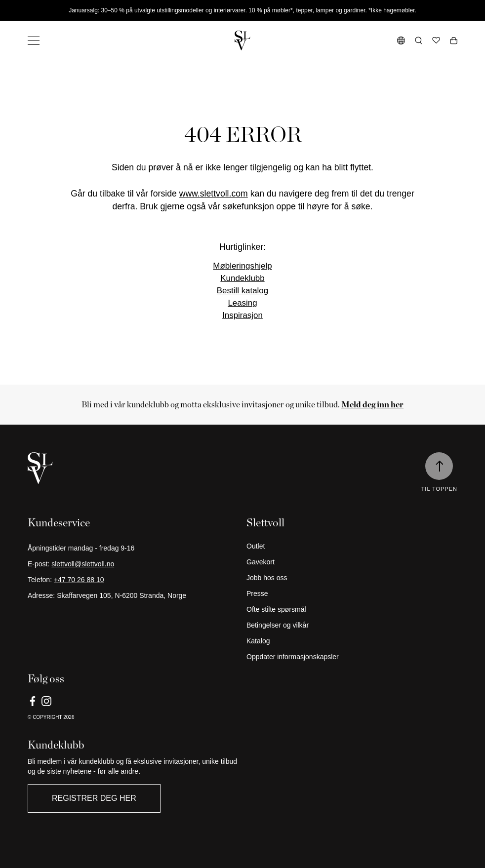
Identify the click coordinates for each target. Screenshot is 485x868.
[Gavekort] (352, 562)
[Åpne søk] (419, 40)
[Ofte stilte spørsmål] (352, 609)
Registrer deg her (94, 798)
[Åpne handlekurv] (454, 40)
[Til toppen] (439, 466)
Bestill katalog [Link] (242, 291)
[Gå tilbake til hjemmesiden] (242, 40)
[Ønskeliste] (436, 40)
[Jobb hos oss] (352, 578)
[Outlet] (352, 546)
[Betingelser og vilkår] (352, 625)
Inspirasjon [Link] (242, 315)
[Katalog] (352, 641)
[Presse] (352, 593)
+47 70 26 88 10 (79, 580)
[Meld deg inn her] (372, 404)
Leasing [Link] (242, 303)
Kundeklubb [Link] (242, 278)
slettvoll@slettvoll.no (83, 564)
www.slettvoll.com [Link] (214, 194)
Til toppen (439, 489)
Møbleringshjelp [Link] (242, 266)
